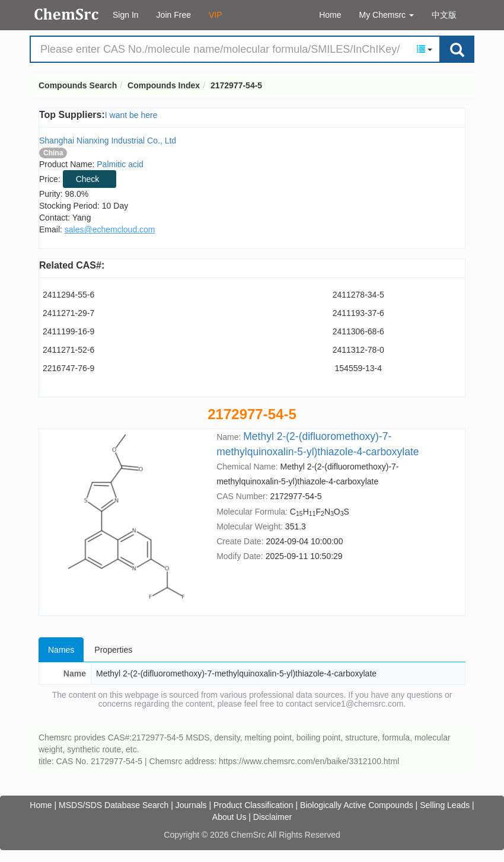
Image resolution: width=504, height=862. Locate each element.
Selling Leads (445, 805)
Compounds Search (67, 14)
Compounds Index (164, 85)
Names (61, 650)
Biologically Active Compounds (357, 805)
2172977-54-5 (236, 85)
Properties (113, 650)
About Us (229, 817)
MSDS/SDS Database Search (114, 805)
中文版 (444, 15)
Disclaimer (272, 817)
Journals (191, 805)
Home (330, 15)
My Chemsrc (387, 15)
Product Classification (253, 805)
